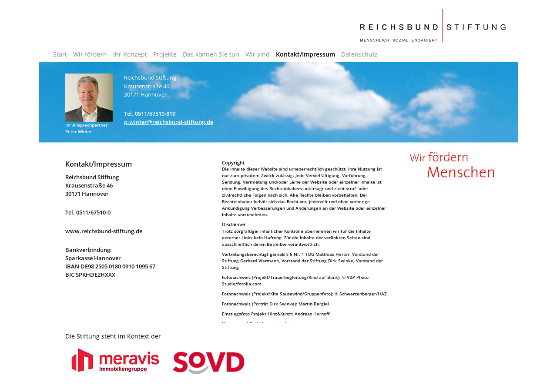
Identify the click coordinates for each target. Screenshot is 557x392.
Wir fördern (90, 54)
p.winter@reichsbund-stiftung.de (169, 122)
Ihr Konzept (130, 54)
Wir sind (258, 54)
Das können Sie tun (211, 54)
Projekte (165, 54)
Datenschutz (359, 54)
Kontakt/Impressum (305, 54)
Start (60, 54)
